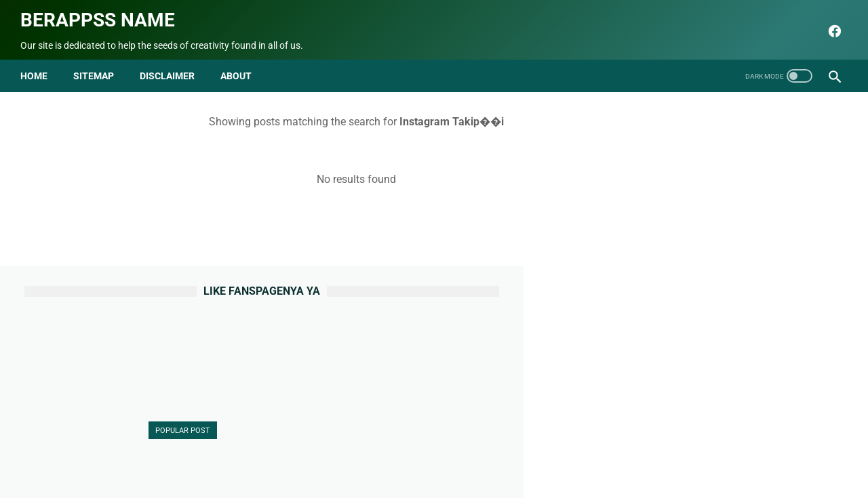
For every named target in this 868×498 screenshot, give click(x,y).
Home (38, 66)
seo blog (366, 477)
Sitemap (98, 66)
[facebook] (829, 25)
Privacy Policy (445, 455)
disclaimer (171, 66)
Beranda (249, 455)
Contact (337, 455)
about (240, 66)
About (294, 455)
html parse (615, 455)
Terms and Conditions (533, 455)
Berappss (577, 477)
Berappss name (102, 14)
